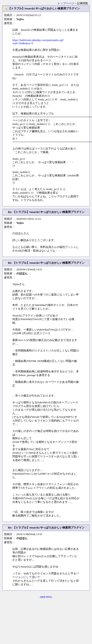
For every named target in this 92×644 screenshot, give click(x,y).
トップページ (66, 3)
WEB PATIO (46, 597)
